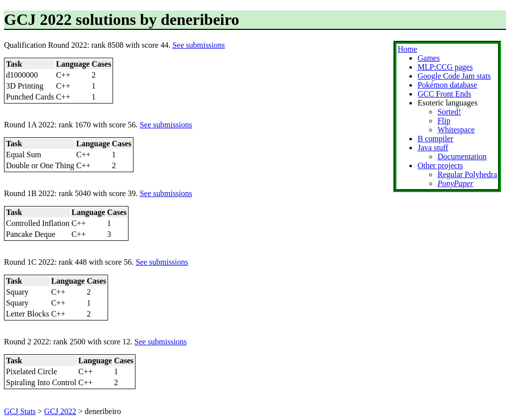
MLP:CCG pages (445, 67)
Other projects (440, 165)
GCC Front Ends (444, 94)
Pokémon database (447, 85)
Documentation (462, 157)
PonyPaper (455, 183)
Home (407, 49)
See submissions (198, 45)
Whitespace (456, 130)
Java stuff (433, 148)
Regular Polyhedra (467, 174)
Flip (444, 121)
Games (428, 58)
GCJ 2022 (60, 411)
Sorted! (449, 112)
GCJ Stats (20, 411)
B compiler (435, 139)
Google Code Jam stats (454, 76)
